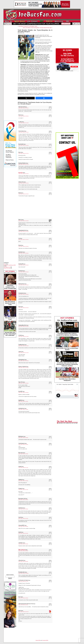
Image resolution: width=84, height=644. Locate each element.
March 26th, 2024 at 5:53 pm (23, 544)
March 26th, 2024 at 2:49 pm (23, 500)
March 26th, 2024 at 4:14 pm (23, 518)
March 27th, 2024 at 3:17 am (23, 581)
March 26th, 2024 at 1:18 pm (23, 401)
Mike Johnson (22, 550)
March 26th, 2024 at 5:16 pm (23, 533)
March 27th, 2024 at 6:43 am (23, 605)
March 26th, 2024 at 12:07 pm (24, 308)
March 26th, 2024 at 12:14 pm (24, 346)
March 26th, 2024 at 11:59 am (24, 246)
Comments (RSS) (45, 640)
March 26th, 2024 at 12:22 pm (24, 361)
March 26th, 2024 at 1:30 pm (23, 438)
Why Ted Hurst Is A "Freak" (10, 313)
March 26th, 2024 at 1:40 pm (23, 444)
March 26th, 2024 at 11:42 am (24, 194)
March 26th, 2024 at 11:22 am (24, 145)
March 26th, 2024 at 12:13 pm (24, 336)
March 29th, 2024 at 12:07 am (24, 612)
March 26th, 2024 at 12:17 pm (24, 353)
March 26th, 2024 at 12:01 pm (24, 265)
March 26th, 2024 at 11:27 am (24, 153)
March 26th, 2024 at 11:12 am (24, 123)
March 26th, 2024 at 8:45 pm (23, 561)
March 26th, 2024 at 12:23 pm (24, 368)
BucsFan (21, 173)
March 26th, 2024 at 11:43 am (24, 221)
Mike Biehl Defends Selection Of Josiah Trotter (10, 298)
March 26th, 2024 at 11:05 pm (24, 573)
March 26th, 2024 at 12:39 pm (24, 383)
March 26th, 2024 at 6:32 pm (23, 551)
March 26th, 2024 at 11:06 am (24, 116)
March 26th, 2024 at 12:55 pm (24, 392)
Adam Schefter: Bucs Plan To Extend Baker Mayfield (67, 343)
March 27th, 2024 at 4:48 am (23, 598)
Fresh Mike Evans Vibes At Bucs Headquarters (67, 374)
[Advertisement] (10, 49)
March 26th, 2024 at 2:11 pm (23, 468)
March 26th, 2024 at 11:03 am (24, 108)
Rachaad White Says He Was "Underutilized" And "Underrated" (10, 328)
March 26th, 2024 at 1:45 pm (23, 454)
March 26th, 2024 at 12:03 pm (24, 285)
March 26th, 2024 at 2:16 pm (23, 481)
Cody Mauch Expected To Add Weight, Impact (28, 26)
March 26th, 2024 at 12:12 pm (24, 326)
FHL (5, 264)
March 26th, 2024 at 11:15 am (24, 132)
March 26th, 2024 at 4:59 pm (23, 526)
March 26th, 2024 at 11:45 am (24, 239)
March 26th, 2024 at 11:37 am (24, 174)
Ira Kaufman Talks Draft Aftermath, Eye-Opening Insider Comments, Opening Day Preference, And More (67, 359)
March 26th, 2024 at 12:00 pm (24, 253)
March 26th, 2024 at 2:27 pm (23, 490)
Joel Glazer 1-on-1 (7, 267)
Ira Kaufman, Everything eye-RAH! (10, 265)
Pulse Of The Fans (7, 268)
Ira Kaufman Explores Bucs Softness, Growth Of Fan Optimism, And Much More (67, 329)
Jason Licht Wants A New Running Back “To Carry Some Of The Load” (37, 28)
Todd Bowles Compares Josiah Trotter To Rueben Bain (10, 281)
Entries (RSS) (38, 640)
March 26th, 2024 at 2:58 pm (23, 509)
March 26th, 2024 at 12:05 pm (24, 294)
